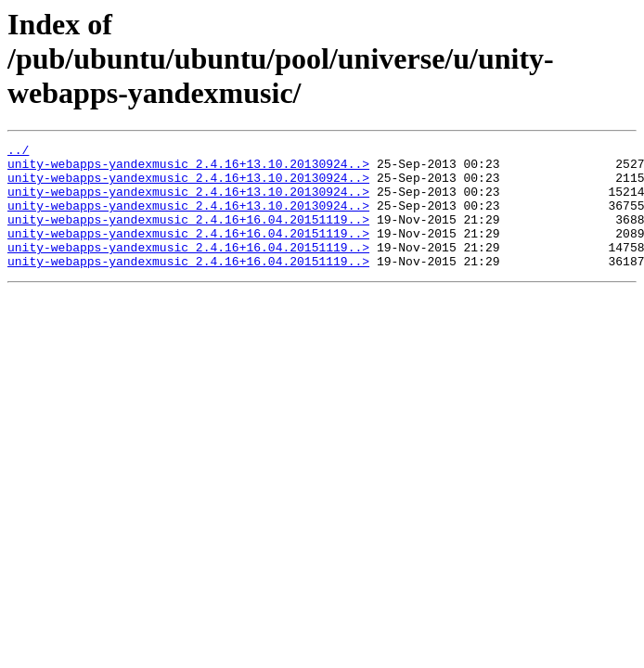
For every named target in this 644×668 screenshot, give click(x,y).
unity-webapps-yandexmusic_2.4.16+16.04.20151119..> (188, 236)
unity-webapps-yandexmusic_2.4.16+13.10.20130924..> (188, 169)
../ (18, 152)
